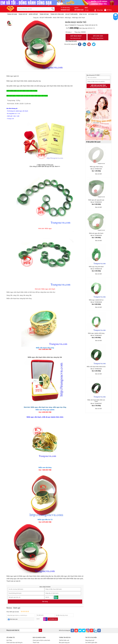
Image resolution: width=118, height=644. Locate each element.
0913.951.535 (98, 37)
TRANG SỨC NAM (12, 14)
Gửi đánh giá (53, 619)
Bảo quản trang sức (64, 643)
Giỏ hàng (108, 10)
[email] (29, 630)
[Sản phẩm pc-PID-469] (98, 115)
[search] (53, 9)
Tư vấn (116, 17)
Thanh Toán (36, 643)
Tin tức (87, 10)
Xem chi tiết (98, 174)
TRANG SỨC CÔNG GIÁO (57, 14)
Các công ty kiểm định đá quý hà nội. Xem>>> (45, 166)
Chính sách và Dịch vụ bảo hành (41, 640)
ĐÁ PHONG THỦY (93, 14)
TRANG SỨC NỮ (23, 14)
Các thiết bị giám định (91, 643)
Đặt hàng (45, 602)
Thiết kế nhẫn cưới (64, 640)
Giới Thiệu (9, 640)
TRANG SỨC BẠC (44, 14)
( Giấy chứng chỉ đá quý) (45, 165)
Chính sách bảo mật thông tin (14, 643)
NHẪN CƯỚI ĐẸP (33, 14)
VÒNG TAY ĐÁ (83, 14)
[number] (73, 32)
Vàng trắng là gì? (90, 640)
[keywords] (33, 9)
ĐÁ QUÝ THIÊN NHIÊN (71, 14)
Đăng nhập (98, 10)
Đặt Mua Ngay (76, 37)
